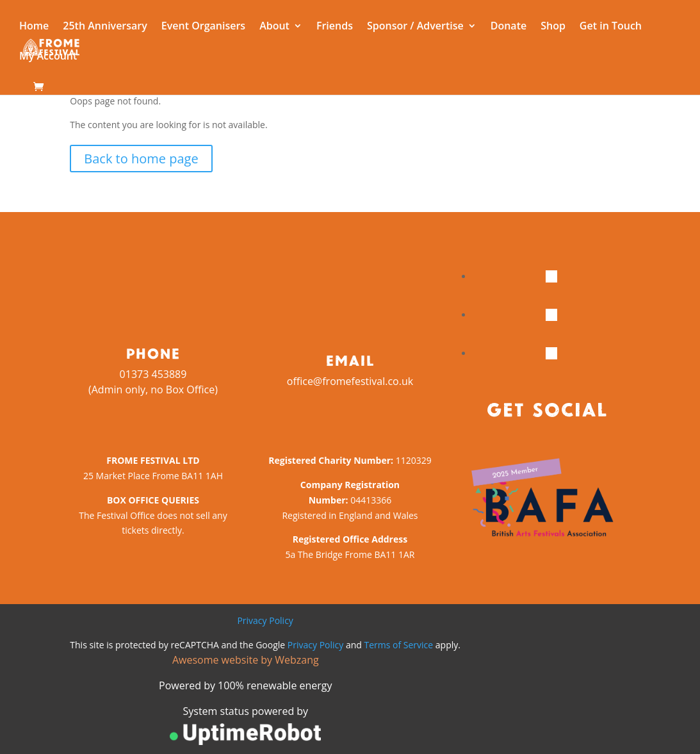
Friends (335, 27)
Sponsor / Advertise (415, 27)
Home (34, 27)
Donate (509, 27)
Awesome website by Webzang (246, 660)
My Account (48, 57)
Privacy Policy (265, 620)
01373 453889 (153, 374)
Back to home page (141, 159)
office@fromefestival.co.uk (350, 381)
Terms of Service (399, 645)
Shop (553, 27)
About (274, 27)
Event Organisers (203, 27)
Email (350, 360)
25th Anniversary (105, 27)
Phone (153, 353)
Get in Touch (611, 27)
